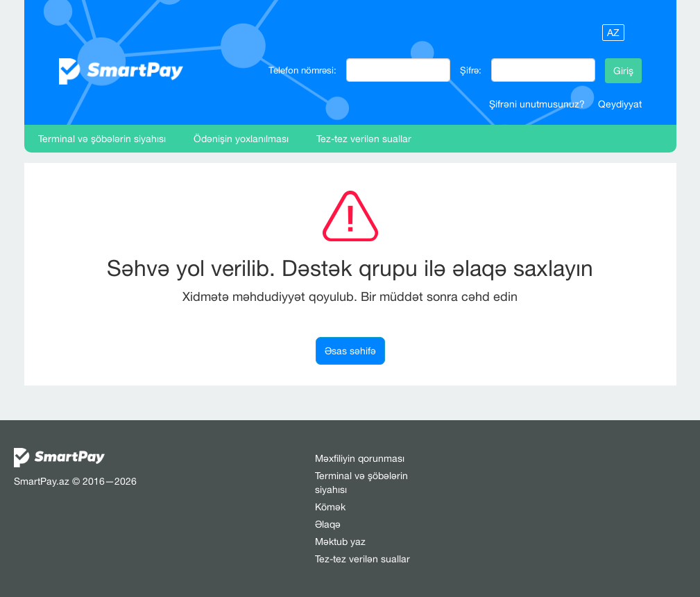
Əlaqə (328, 524)
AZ (613, 33)
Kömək (330, 507)
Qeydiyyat (620, 104)
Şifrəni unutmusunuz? (537, 104)
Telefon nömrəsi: (302, 70)
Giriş (623, 71)
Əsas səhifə (350, 351)
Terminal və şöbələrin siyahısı (102, 139)
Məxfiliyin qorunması (360, 458)
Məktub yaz (340, 542)
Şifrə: (471, 70)
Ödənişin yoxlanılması (241, 139)
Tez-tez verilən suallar (364, 139)
